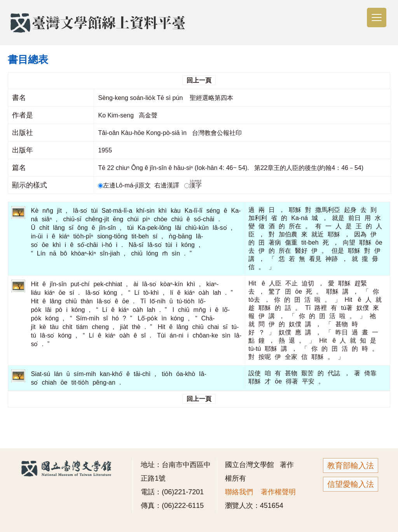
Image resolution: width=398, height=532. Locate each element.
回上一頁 (199, 80)
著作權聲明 (278, 492)
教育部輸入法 (351, 465)
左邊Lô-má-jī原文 (125, 185)
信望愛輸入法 (351, 484)
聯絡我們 (239, 492)
